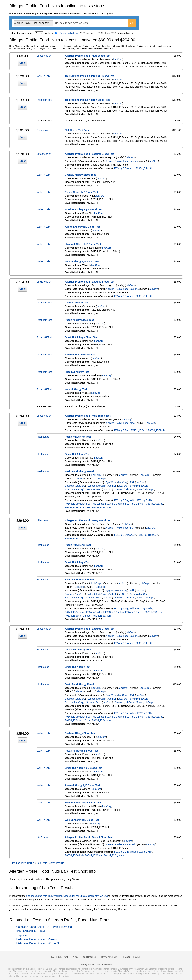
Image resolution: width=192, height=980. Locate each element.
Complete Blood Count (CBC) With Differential (44, 927)
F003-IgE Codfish (115, 504)
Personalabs (43, 130)
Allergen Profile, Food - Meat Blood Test (88, 416)
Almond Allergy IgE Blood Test (82, 227)
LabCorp (118, 59)
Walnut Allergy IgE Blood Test (82, 261)
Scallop (69, 489)
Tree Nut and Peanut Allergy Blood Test (87, 100)
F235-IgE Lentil (144, 168)
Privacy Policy (109, 957)
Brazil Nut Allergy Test (78, 454)
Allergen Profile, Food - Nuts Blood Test (87, 56)
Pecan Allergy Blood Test (79, 320)
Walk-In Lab (43, 76)
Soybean (70, 486)
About (76, 957)
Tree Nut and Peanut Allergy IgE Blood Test (89, 76)
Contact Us (90, 957)
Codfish (112, 486)
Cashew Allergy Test (76, 303)
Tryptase (22, 935)
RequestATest (44, 100)
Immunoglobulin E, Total (31, 931)
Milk (132, 482)
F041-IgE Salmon (101, 507)
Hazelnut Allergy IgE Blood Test (83, 244)
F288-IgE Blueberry (148, 535)
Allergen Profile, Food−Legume (122, 161)
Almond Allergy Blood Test (80, 355)
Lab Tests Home (60, 957)
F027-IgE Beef (139, 430)
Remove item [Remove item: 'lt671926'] (51, 23)
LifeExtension (44, 56)
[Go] (132, 23)
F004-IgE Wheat (95, 504)
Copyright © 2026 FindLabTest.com (96, 964)
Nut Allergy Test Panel (77, 130)
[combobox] (74, 23)
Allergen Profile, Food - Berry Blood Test (88, 520)
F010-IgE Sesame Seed (78, 507)
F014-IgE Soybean (124, 168)
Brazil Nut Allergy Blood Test (81, 337)
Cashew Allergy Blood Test (80, 175)
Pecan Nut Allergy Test (78, 437)
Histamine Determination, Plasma (37, 939)
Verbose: (50, 33)
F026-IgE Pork (122, 430)
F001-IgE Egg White (125, 500)
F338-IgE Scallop (154, 504)
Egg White (111, 482)
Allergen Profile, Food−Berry (120, 528)
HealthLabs (43, 437)
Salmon (119, 489)
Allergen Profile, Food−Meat (120, 423)
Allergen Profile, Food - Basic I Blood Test (89, 837)
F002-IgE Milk (145, 500)
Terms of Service (131, 957)
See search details (69, 33)
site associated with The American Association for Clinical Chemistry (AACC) (67, 896)
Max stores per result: (22, 33)
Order (23, 63)
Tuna (139, 489)
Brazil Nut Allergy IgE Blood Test (83, 209)
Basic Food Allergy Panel (79, 471)
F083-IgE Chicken (158, 430)
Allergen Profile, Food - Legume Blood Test (89, 154)
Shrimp (134, 486)
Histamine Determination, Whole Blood (40, 943)
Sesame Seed (94, 489)
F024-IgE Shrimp (134, 504)
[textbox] (73, 23)
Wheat (91, 486)
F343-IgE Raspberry (76, 538)
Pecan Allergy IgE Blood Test (81, 192)
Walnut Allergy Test (76, 389)
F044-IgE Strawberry (125, 535)
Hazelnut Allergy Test (77, 372)
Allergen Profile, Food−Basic (121, 844)
